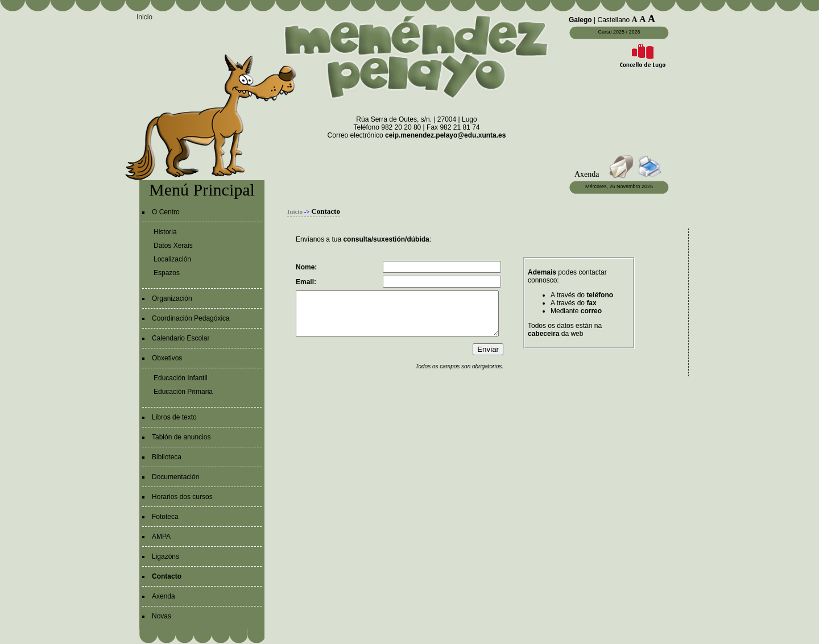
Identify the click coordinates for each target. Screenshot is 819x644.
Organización (172, 298)
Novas (162, 616)
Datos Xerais (173, 246)
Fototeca (165, 517)
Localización (172, 259)
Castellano (613, 20)
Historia (165, 232)
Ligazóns (166, 556)
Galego (580, 20)
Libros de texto (174, 417)
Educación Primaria (183, 392)
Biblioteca (167, 457)
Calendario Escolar (181, 338)
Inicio (144, 17)
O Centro (166, 212)
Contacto (167, 576)
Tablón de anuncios (181, 437)
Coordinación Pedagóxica (191, 318)
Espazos (167, 273)
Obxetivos (167, 358)
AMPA (161, 537)
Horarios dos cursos (182, 497)
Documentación (175, 477)
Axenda (164, 596)
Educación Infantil (181, 378)
